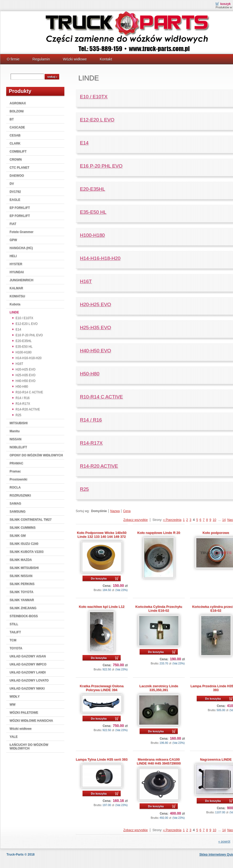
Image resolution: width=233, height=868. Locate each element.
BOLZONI (17, 111)
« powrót (224, 842)
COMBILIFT (18, 151)
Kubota (15, 304)
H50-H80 (22, 387)
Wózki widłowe (75, 59)
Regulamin (41, 59)
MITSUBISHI (19, 423)
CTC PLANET (19, 168)
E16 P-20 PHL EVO (29, 335)
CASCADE (17, 127)
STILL (14, 624)
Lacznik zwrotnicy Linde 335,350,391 (159, 688)
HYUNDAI (17, 272)
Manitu (15, 431)
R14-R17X (23, 404)
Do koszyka (99, 578)
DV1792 (15, 192)
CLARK (15, 143)
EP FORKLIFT (20, 208)
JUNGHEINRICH (21, 280)
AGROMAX (18, 103)
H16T (19, 364)
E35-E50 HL (24, 347)
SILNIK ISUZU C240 (24, 544)
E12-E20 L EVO (27, 324)
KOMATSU (17, 296)
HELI (13, 256)
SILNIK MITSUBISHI (24, 568)
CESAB (15, 135)
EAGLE (15, 200)
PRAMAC (16, 463)
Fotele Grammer (22, 232)
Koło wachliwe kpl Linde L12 (102, 607)
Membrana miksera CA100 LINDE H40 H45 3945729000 (159, 761)
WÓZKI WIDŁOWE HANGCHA (31, 721)
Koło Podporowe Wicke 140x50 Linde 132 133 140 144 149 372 (102, 535)
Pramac (15, 471)
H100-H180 (23, 352)
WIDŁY (15, 697)
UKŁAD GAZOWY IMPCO (28, 664)
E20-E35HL (24, 341)
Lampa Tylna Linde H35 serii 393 (102, 759)
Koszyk (225, 4)
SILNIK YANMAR (22, 600)
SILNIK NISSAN (21, 576)
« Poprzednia (172, 520)
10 (214, 520)
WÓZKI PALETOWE (24, 713)
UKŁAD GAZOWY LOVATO (29, 680)
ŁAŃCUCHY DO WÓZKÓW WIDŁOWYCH (29, 747)
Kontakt (106, 59)
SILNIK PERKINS (22, 584)
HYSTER (16, 264)
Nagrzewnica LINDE (216, 759)
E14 (18, 329)
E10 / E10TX (24, 318)
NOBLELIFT (18, 447)
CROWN (16, 160)
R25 (18, 415)
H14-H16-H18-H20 (29, 358)
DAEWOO (17, 176)
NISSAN (15, 439)
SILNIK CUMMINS (23, 528)
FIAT (13, 224)
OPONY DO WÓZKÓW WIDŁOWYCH (36, 455)
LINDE (14, 312)
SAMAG (15, 504)
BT (12, 119)
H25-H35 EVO (26, 375)
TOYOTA (16, 648)
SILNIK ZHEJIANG (23, 608)
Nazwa (115, 511)
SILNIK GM (18, 536)
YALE (14, 737)
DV (12, 184)
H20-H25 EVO (26, 369)
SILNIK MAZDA (21, 560)
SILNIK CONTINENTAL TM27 (31, 520)
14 (224, 520)
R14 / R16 (23, 398)
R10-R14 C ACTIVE (29, 392)
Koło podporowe (216, 533)
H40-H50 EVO (26, 381)
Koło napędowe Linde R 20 (159, 533)
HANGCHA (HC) (21, 248)
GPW (13, 240)
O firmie (13, 59)
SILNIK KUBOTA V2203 (27, 552)
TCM (13, 640)
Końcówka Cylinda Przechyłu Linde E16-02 (159, 609)
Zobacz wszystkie (135, 520)
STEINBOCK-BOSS (24, 616)
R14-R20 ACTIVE (28, 409)
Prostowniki (18, 479)
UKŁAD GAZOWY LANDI (28, 672)
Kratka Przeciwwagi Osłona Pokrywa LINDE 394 (102, 688)
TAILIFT (15, 632)
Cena (127, 511)
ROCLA (15, 487)
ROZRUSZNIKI (20, 495)
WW (13, 705)
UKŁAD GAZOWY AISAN (28, 656)
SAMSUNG (18, 512)
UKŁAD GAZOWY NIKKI (27, 688)
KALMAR (16, 288)
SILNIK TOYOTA (22, 592)
